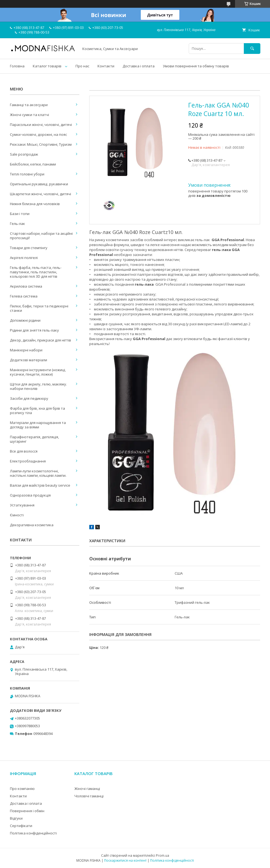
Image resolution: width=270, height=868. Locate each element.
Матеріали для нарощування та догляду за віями (38, 425)
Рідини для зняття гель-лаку (34, 330)
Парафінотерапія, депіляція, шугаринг (34, 439)
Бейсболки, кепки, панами (33, 164)
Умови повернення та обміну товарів (196, 66)
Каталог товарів (47, 66)
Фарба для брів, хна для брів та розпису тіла (37, 410)
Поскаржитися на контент (125, 860)
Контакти (106, 66)
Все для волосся (24, 451)
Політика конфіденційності (33, 833)
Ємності (17, 515)
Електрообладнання (28, 461)
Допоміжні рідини (25, 320)
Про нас (82, 66)
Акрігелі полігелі (24, 258)
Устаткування (22, 505)
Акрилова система (26, 286)
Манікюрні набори (26, 350)
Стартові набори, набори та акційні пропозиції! (41, 236)
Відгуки (16, 818)
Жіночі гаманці (87, 789)
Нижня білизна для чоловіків (35, 204)
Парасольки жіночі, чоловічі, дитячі (41, 125)
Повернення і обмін (27, 811)
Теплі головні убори (27, 174)
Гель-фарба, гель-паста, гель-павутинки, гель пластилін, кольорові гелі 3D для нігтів (36, 272)
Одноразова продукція (30, 495)
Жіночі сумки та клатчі (29, 115)
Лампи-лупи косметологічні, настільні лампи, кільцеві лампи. (38, 473)
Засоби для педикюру (29, 398)
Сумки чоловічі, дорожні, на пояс (38, 134)
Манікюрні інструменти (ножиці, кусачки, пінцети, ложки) (38, 372)
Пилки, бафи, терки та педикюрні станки (39, 308)
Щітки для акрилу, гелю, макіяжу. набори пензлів (38, 386)
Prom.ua (163, 855)
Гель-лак (17, 224)
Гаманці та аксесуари (29, 105)
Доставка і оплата (139, 66)
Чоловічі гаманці (89, 796)
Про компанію (22, 789)
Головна (17, 66)
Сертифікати (21, 826)
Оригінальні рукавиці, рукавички (39, 184)
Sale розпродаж (24, 154)
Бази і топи (20, 214)
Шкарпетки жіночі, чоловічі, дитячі (40, 194)
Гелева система (24, 296)
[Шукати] (252, 49)
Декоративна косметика (32, 525)
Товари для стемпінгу (29, 248)
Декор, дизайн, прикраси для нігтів (40, 340)
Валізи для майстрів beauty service (40, 485)
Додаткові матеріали (29, 360)
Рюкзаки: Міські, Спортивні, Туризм (41, 144)
